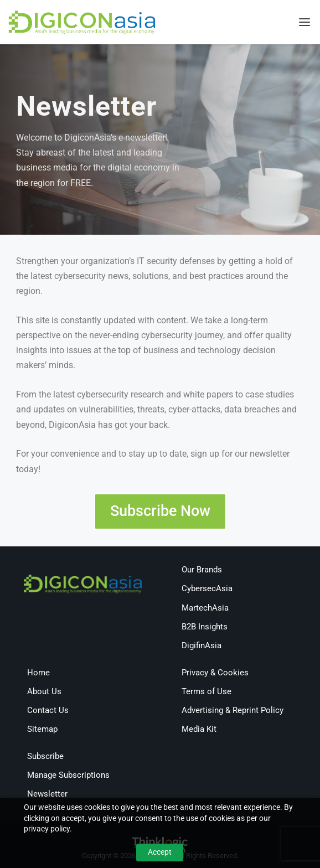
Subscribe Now (160, 511)
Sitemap (42, 729)
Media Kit (199, 729)
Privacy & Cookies (215, 673)
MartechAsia (205, 608)
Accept (160, 852)
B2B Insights (205, 627)
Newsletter (47, 794)
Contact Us (48, 710)
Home (38, 673)
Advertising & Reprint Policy (233, 710)
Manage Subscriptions (68, 775)
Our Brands (202, 570)
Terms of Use (207, 691)
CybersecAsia (207, 588)
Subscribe (45, 756)
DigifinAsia (202, 645)
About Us (44, 691)
